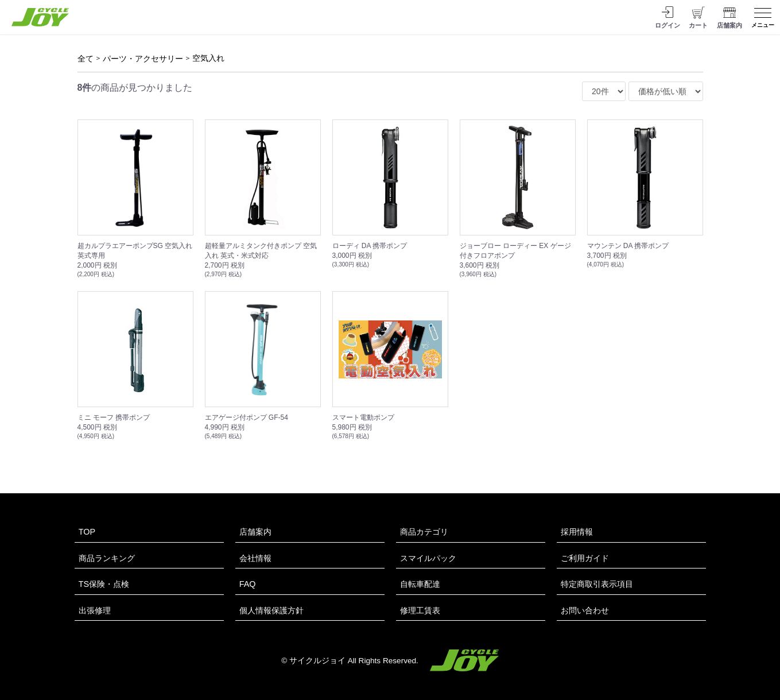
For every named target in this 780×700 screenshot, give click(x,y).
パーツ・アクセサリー (143, 59)
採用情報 (577, 532)
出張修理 (95, 610)
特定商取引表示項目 (597, 584)
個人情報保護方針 (271, 610)
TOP (87, 532)
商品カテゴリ (424, 532)
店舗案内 (255, 532)
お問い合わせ (585, 610)
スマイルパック (428, 558)
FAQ (248, 584)
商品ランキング (107, 558)
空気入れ (208, 58)
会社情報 (255, 558)
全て (86, 59)
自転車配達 (420, 584)
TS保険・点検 (104, 584)
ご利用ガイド (585, 558)
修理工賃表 (420, 610)
